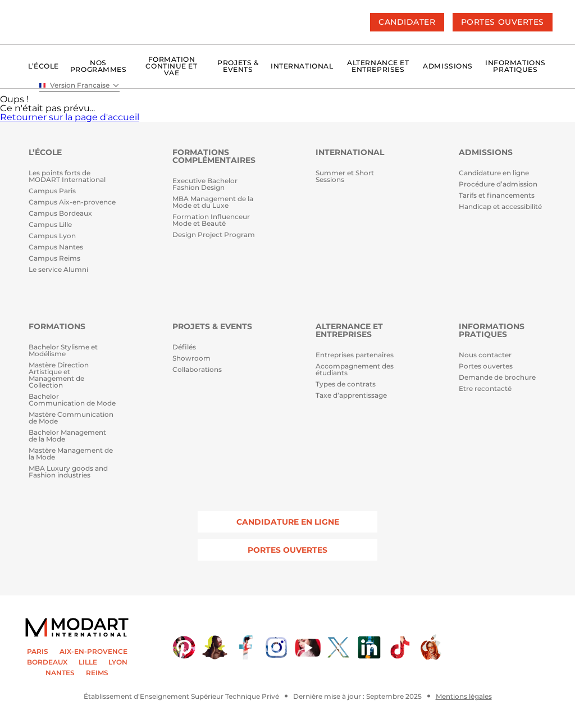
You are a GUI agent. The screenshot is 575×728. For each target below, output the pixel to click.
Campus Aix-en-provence (72, 203)
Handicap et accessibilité (500, 207)
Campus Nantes (56, 247)
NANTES (60, 673)
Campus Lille (50, 225)
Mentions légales (464, 697)
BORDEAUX (47, 662)
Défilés (184, 347)
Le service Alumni (58, 270)
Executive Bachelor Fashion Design (205, 185)
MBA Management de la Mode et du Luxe (213, 203)
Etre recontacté (485, 389)
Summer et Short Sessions (345, 177)
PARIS (38, 652)
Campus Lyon (52, 236)
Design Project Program (214, 235)
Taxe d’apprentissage (351, 396)
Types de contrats (346, 385)
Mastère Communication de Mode (71, 418)
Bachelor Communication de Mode (72, 400)
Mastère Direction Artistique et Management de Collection (59, 376)
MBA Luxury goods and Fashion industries (68, 472)
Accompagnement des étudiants (355, 370)
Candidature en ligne (494, 173)
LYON (118, 662)
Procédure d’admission (498, 185)
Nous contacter (485, 355)
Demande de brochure (497, 378)
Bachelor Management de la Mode (67, 436)
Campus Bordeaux (60, 214)
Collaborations (197, 370)
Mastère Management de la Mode (71, 454)
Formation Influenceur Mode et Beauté (211, 220)
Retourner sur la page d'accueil (70, 117)
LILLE (88, 662)
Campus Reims (54, 259)
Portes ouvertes (486, 367)
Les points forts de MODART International (67, 177)
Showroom (191, 359)
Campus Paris (52, 191)
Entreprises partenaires (355, 355)
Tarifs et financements (497, 196)
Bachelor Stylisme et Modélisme (63, 351)
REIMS (97, 673)
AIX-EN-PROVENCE (93, 652)
